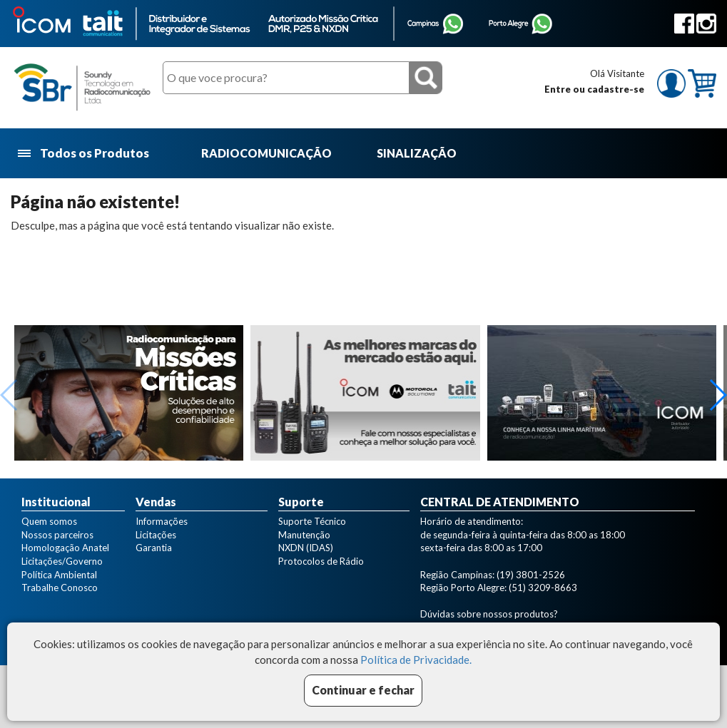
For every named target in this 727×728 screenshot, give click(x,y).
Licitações (156, 535)
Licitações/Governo (62, 561)
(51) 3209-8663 (543, 588)
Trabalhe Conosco (60, 588)
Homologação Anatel (65, 548)
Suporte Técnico (312, 521)
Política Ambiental (59, 575)
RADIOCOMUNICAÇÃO (266, 153)
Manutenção (304, 535)
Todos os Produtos (85, 154)
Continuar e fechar (363, 690)
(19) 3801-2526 (531, 575)
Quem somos (49, 521)
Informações (162, 521)
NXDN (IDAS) (306, 548)
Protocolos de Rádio (321, 561)
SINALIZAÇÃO (417, 153)
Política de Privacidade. (416, 660)
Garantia (154, 548)
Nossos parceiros (57, 535)
